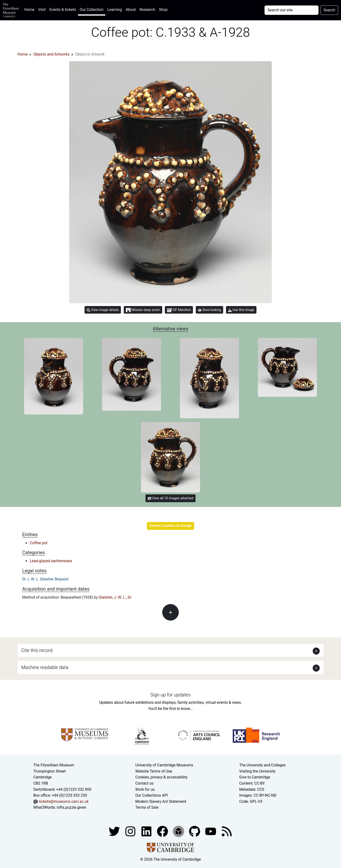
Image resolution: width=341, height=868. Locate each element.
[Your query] (292, 10)
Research (147, 10)
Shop (163, 10)
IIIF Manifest (179, 310)
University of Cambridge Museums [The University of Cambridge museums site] (164, 765)
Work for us (145, 789)
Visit (42, 10)
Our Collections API (152, 795)
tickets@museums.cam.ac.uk (64, 801)
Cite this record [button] (37, 650)
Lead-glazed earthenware (51, 561)
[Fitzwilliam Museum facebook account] (147, 831)
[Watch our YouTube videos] (211, 831)
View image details (103, 310)
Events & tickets (63, 10)
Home (30, 9)
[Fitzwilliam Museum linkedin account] (163, 831)
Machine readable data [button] (45, 667)
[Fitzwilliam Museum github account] (195, 831)
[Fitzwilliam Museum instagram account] (131, 831)
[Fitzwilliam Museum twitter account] (115, 831)
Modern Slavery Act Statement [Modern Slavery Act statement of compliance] (161, 801)
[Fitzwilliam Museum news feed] (227, 831)
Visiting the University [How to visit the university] (257, 771)
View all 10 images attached (170, 498)
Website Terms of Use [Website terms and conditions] (154, 771)
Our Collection (92, 10)
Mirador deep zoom (143, 310)
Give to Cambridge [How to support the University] (255, 777)
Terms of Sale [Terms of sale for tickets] (147, 807)
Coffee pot (39, 543)
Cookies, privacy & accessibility (161, 777)
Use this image (241, 310)
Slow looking (209, 310)
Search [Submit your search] (329, 10)
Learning (115, 10)
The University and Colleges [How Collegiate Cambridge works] (262, 765)
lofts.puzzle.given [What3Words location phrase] (71, 807)
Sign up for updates (170, 695)
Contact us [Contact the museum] (144, 783)
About (131, 10)
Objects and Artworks (51, 54)
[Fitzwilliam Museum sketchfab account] (179, 831)
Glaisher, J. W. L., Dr (115, 597)
